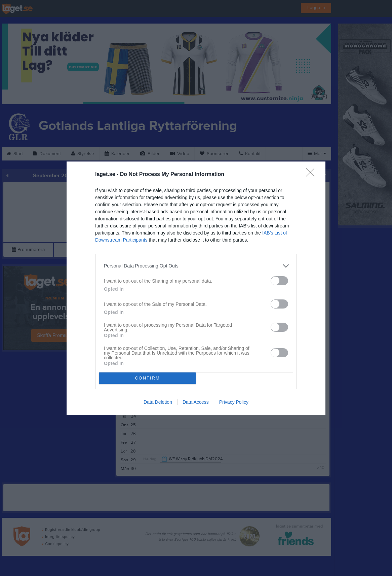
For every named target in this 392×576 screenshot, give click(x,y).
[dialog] (196, 288)
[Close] (312, 175)
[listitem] (196, 266)
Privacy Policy (234, 402)
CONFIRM (147, 378)
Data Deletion (158, 402)
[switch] (279, 281)
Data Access (196, 402)
